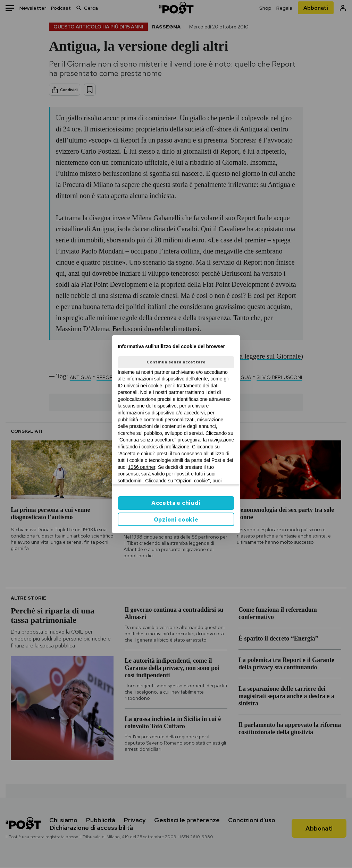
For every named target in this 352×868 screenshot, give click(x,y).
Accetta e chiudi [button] (176, 503)
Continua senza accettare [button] (176, 362)
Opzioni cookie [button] (176, 520)
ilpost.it (182, 474)
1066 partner (142, 467)
